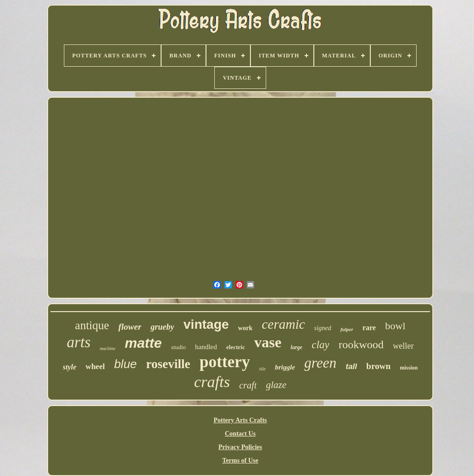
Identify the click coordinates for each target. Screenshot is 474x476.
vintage (206, 324)
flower (130, 327)
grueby (162, 327)
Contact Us (240, 434)
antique (92, 325)
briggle (285, 367)
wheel (95, 366)
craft (248, 385)
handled (206, 347)
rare (369, 328)
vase (268, 342)
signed (323, 328)
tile (262, 369)
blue (125, 364)
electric (236, 347)
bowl (395, 326)
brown (378, 366)
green (320, 363)
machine (108, 348)
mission (409, 368)
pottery (225, 362)
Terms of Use (240, 460)
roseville (168, 364)
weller (403, 346)
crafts (212, 382)
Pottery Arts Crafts (240, 420)
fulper (347, 329)
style (70, 367)
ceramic (283, 324)
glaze (276, 385)
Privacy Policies (240, 447)
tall (352, 366)
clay (320, 345)
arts (78, 342)
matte (143, 343)
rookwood (361, 344)
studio (178, 347)
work (245, 328)
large (296, 347)
